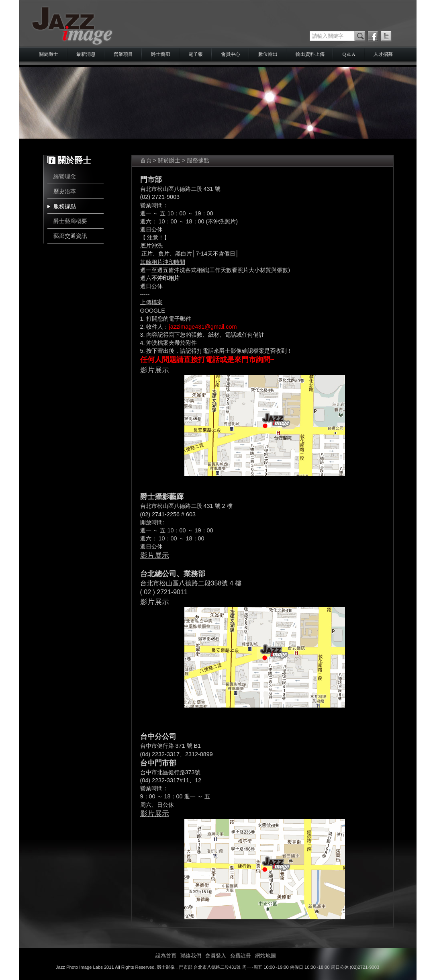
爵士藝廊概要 (70, 221)
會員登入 (216, 956)
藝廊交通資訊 (70, 236)
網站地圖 (265, 956)
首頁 (146, 160)
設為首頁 (166, 956)
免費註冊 (241, 956)
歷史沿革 (65, 191)
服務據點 (65, 206)
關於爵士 (169, 160)
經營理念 (65, 176)
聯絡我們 (191, 956)
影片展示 (155, 370)
